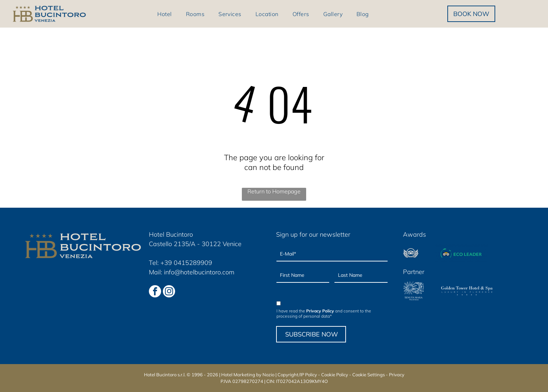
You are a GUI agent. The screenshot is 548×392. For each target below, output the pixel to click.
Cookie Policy (335, 375)
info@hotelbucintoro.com (199, 272)
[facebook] (155, 292)
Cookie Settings (369, 375)
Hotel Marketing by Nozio (248, 375)
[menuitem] (164, 14)
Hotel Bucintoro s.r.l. (165, 375)
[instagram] (169, 292)
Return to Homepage (274, 191)
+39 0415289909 (186, 263)
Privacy (397, 375)
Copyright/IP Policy (297, 375)
